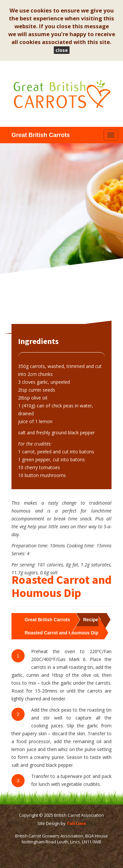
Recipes (92, 620)
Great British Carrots (47, 620)
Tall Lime (76, 823)
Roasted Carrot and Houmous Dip (61, 633)
